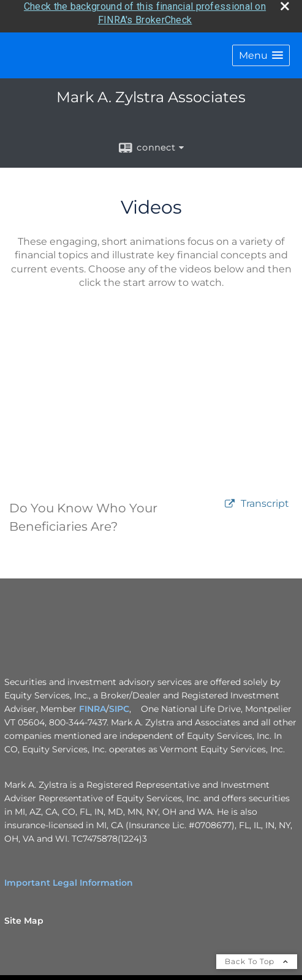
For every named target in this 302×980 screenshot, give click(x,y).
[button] (261, 52)
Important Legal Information (69, 880)
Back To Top (257, 958)
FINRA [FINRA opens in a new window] (92, 706)
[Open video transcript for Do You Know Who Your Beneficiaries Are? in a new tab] (265, 501)
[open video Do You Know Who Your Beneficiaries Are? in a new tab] (230, 501)
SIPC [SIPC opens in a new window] (119, 706)
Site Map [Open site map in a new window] (24, 918)
